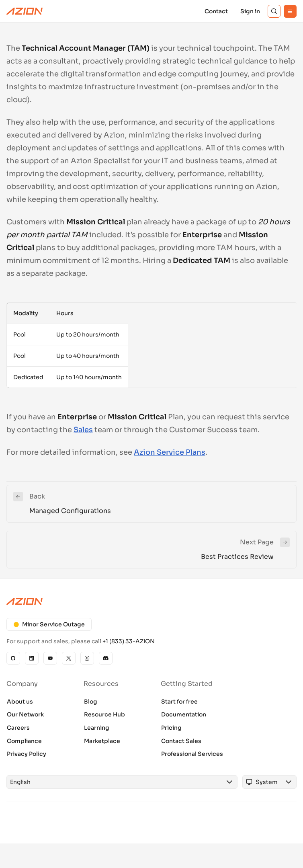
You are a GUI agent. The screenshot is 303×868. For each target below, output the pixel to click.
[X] (69, 658)
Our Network (25, 714)
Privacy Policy (27, 754)
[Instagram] (87, 658)
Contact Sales (181, 741)
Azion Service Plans (170, 452)
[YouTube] (50, 658)
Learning (97, 728)
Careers (18, 728)
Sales (83, 430)
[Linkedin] (32, 658)
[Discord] (106, 658)
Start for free (179, 702)
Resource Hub (104, 714)
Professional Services (192, 754)
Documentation (184, 714)
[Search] (274, 11)
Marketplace (102, 741)
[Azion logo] (151, 601)
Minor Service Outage (49, 624)
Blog (91, 702)
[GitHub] (13, 658)
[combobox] (115, 782)
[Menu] (290, 11)
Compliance (24, 741)
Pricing (171, 728)
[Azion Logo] (25, 11)
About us (20, 702)
